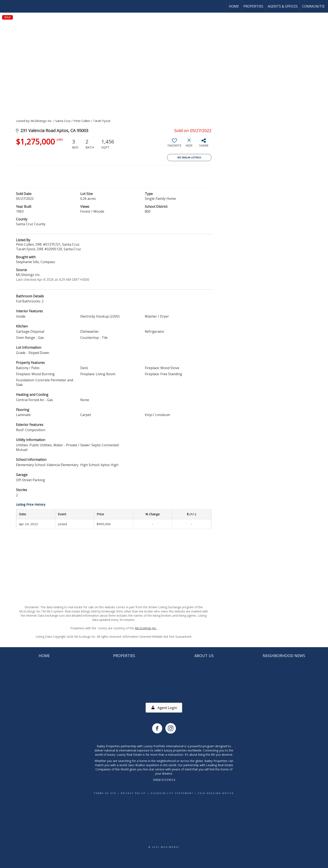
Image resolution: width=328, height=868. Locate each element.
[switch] (174, 144)
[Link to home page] (5, 6)
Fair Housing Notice (216, 793)
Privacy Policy (134, 793)
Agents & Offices (283, 6)
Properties (253, 6)
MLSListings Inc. (146, 628)
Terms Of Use (105, 793)
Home (234, 6)
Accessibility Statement (172, 793)
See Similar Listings (189, 157)
